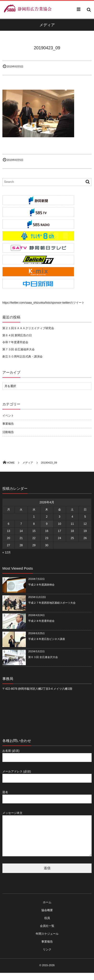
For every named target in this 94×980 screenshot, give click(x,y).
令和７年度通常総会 (15, 342)
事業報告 (8, 424)
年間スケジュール (47, 941)
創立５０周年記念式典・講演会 (22, 357)
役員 (47, 925)
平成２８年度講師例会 (41, 585)
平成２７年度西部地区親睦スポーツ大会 (52, 603)
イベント (8, 416)
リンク (47, 957)
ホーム (47, 909)
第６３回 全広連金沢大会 (43, 657)
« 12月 (7, 552)
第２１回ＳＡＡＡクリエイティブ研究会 (28, 328)
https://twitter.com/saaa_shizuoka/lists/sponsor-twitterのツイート (43, 303)
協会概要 (47, 917)
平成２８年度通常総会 (41, 621)
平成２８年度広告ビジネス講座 (47, 639)
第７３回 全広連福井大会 (19, 349)
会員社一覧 (47, 933)
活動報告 (8, 432)
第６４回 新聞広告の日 (17, 335)
